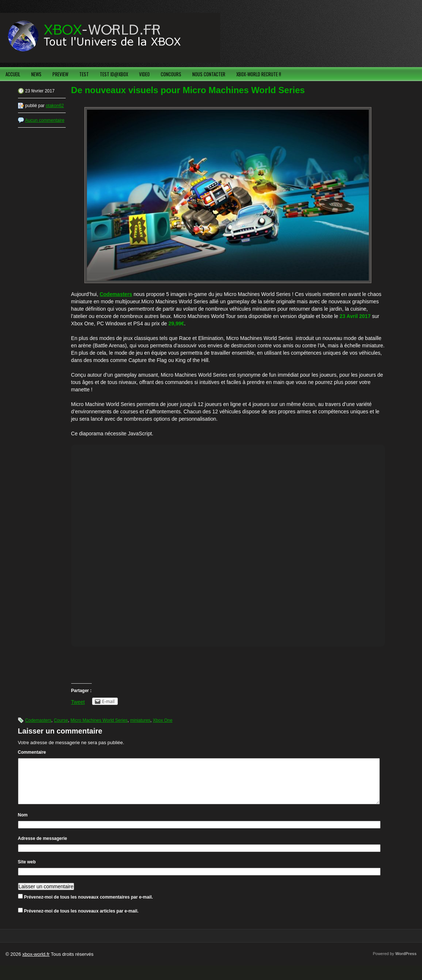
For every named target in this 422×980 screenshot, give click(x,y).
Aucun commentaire (45, 120)
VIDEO (144, 74)
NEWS (36, 74)
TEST (84, 74)
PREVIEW (60, 74)
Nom (23, 824)
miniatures (140, 720)
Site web (27, 871)
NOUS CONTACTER (209, 74)
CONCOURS (171, 74)
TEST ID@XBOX (114, 74)
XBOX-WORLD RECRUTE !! (259, 74)
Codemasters (38, 720)
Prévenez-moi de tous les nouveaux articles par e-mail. (81, 920)
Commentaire (32, 752)
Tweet (78, 702)
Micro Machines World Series (99, 720)
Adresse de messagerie (43, 847)
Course (61, 720)
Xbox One (163, 720)
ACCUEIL (13, 74)
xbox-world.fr (36, 963)
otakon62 (55, 106)
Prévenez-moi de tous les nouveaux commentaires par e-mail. (88, 906)
